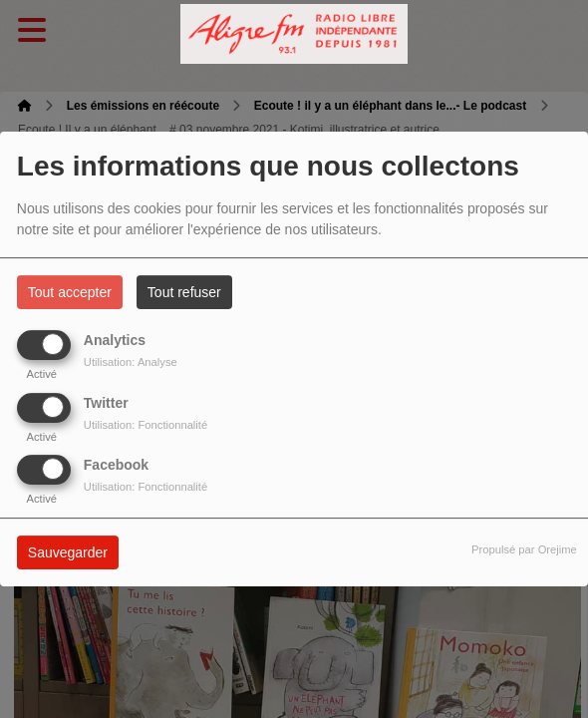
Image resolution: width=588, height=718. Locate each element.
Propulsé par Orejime (524, 549)
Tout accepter (70, 292)
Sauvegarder (68, 552)
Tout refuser (184, 292)
